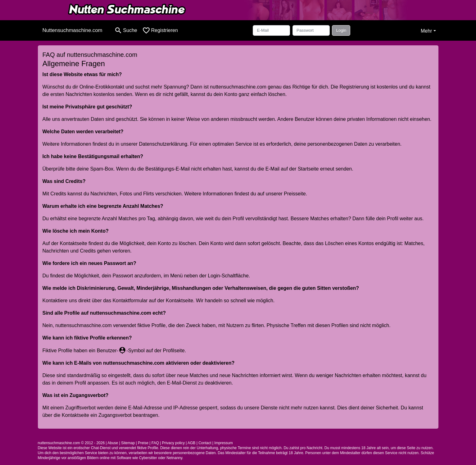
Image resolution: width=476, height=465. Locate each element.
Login (341, 30)
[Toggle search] (126, 30)
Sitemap (128, 443)
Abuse (113, 443)
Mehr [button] (426, 31)
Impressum (223, 443)
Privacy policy (173, 443)
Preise (143, 443)
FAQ (155, 443)
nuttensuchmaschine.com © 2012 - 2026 (71, 443)
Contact (205, 443)
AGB (191, 443)
